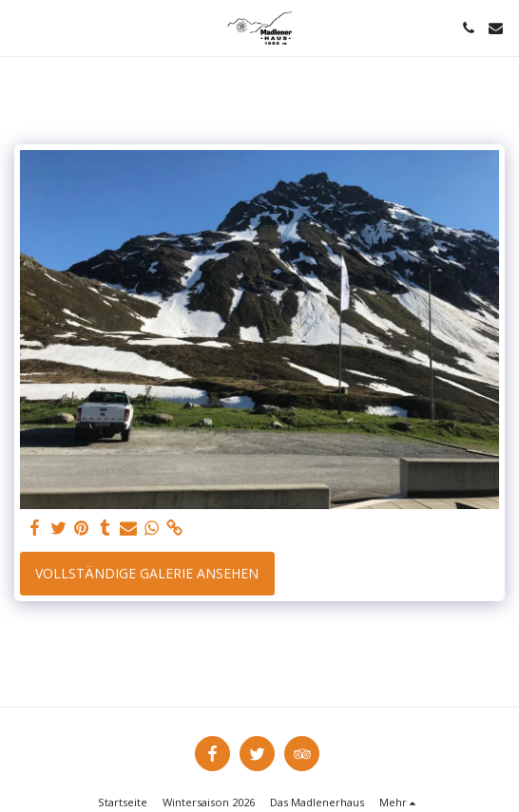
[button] (21, 27)
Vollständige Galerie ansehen (147, 573)
